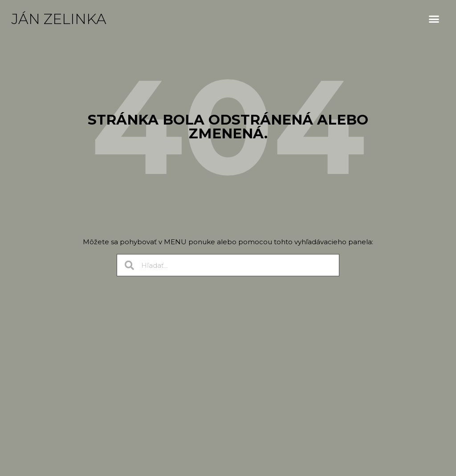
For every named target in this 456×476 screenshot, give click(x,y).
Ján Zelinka (59, 19)
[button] (434, 19)
